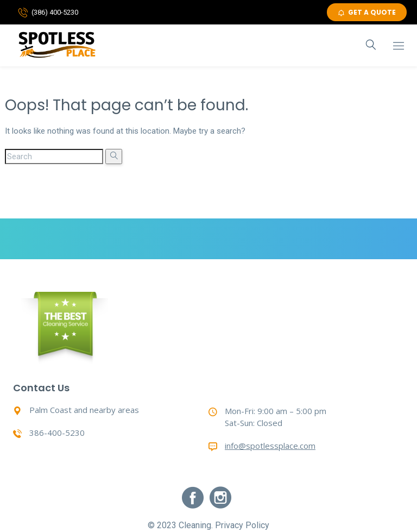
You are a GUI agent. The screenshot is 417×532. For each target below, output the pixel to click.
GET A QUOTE (367, 12)
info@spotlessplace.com (270, 446)
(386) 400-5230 (55, 12)
